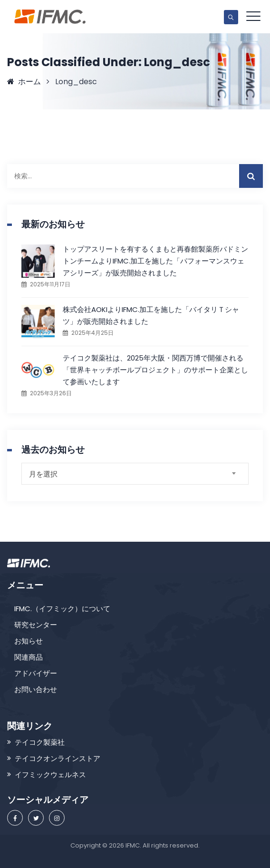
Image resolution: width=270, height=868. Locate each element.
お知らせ (29, 641)
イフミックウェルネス (50, 775)
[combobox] (135, 474)
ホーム (24, 82)
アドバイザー (36, 673)
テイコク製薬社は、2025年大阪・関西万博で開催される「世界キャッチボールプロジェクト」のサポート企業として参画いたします (155, 370)
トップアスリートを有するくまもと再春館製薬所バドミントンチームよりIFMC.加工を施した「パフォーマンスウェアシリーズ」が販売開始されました (155, 261)
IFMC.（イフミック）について (62, 609)
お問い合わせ (36, 689)
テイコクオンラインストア (58, 758)
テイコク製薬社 (40, 742)
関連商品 (29, 657)
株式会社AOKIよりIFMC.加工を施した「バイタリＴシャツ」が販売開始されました (151, 315)
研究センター (36, 625)
